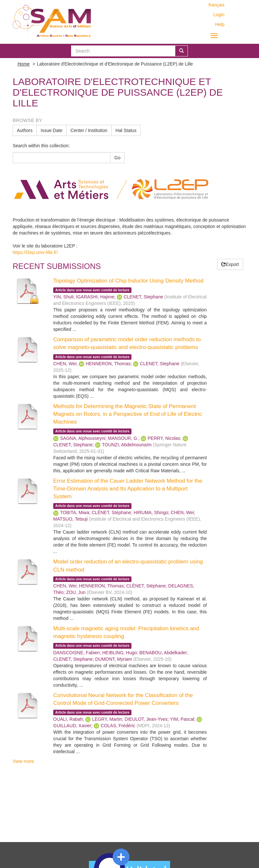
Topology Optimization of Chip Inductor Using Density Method (128, 281)
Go (117, 158)
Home (24, 64)
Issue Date (51, 130)
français (216, 5)
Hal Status (126, 130)
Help (220, 24)
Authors (25, 130)
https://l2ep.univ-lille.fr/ (35, 252)
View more (23, 761)
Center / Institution (89, 130)
